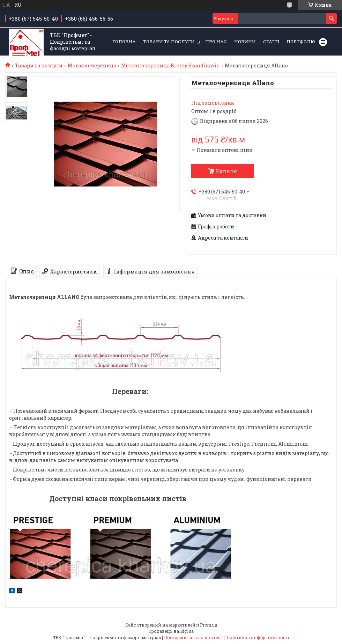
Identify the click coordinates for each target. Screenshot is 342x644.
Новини (245, 42)
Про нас (216, 42)
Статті (271, 42)
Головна (124, 42)
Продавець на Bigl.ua (171, 631)
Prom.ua (209, 625)
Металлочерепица (92, 66)
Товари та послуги (169, 42)
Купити (226, 171)
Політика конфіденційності (258, 637)
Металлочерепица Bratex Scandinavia (170, 66)
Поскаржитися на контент (194, 637)
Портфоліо (301, 42)
